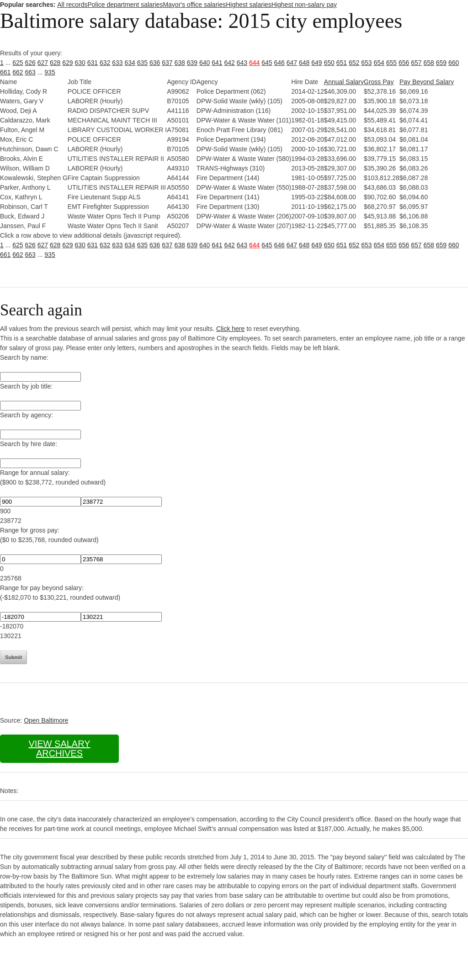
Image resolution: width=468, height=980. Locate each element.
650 (329, 63)
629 (67, 63)
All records (72, 5)
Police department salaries (125, 5)
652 (354, 63)
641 (217, 63)
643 (242, 63)
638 (180, 63)
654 (379, 63)
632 (105, 63)
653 (366, 63)
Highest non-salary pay (304, 5)
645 (267, 63)
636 (155, 63)
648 (304, 63)
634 (130, 63)
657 (416, 63)
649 (316, 63)
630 (80, 63)
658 (429, 63)
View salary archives (59, 748)
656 (404, 63)
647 (292, 63)
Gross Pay (379, 82)
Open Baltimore (46, 720)
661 (5, 72)
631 (93, 63)
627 (43, 63)
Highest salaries (249, 5)
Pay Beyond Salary (427, 82)
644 (254, 63)
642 (230, 63)
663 (30, 72)
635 (142, 63)
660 (454, 63)
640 (205, 63)
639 (192, 63)
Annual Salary (344, 82)
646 (279, 63)
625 (18, 63)
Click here (230, 329)
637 (167, 63)
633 (117, 63)
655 (391, 63)
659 (441, 63)
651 (342, 63)
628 (55, 63)
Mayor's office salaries (194, 5)
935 (50, 72)
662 (18, 72)
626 (30, 63)
